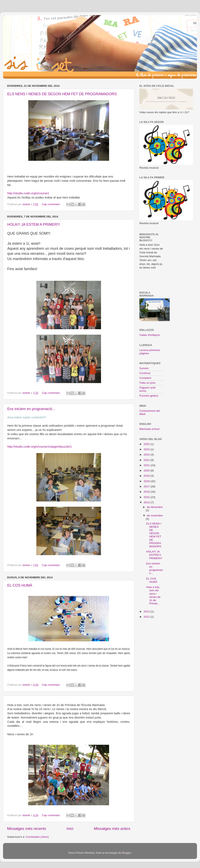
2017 (147, 486)
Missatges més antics (112, 829)
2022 (147, 460)
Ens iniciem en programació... (31, 409)
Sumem (144, 368)
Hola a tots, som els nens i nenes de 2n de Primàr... (153, 595)
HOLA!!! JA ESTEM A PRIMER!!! (34, 225)
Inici (70, 829)
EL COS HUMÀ (20, 585)
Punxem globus (149, 396)
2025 (147, 444)
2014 (147, 502)
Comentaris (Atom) (37, 837)
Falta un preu (147, 383)
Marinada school (149, 429)
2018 (147, 481)
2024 (147, 449)
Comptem (145, 378)
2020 (147, 471)
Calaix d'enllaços (150, 335)
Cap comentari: (51, 204)
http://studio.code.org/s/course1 (28, 193)
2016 (147, 492)
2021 (147, 465)
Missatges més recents (27, 829)
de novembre (155, 515)
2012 (147, 617)
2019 (147, 476)
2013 (147, 612)
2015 (147, 497)
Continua (145, 373)
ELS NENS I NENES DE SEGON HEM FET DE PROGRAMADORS (62, 94)
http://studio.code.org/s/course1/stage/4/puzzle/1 (39, 447)
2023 (147, 455)
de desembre (155, 507)
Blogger (126, 853)
